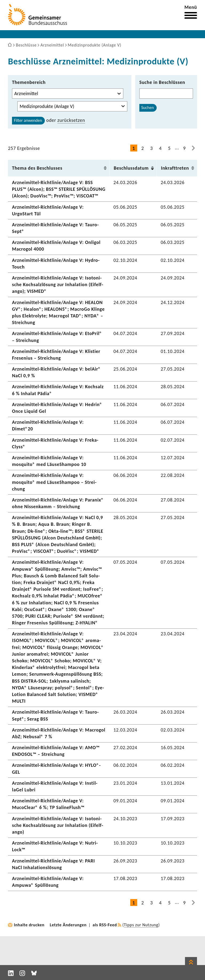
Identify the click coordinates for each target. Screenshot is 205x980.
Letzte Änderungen (68, 925)
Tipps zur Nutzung (141, 925)
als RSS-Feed (105, 925)
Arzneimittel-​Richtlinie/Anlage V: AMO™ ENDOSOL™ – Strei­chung (56, 751)
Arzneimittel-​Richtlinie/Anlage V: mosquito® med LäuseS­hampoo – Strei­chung (54, 482)
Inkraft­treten (175, 168)
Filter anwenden (28, 120)
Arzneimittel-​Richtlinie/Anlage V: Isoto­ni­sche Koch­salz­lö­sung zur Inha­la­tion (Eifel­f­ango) (58, 825)
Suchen (147, 108)
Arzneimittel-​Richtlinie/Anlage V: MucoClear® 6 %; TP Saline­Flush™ (48, 804)
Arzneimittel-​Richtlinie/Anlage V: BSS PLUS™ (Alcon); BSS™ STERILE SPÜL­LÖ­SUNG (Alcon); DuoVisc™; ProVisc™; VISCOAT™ (59, 189)
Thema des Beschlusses (37, 168)
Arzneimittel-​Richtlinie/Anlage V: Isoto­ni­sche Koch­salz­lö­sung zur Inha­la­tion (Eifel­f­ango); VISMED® (58, 285)
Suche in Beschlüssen (162, 82)
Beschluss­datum (131, 168)
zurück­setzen (71, 120)
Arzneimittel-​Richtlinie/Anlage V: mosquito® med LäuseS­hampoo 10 (49, 461)
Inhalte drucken (29, 925)
